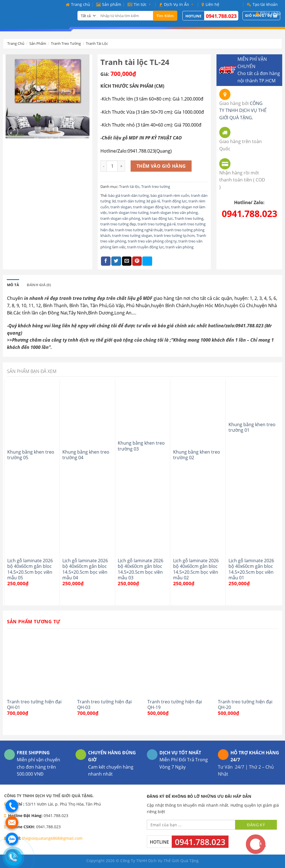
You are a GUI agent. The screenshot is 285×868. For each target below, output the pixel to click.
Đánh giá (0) (39, 285)
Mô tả (13, 285)
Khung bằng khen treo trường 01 (252, 427)
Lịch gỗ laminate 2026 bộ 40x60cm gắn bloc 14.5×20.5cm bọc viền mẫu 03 (141, 569)
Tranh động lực (174, 201)
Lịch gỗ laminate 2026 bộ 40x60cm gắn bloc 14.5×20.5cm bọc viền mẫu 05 (30, 569)
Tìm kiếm (165, 16)
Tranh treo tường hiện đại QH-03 (104, 705)
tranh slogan (121, 207)
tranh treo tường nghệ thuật (139, 230)
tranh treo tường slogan (132, 235)
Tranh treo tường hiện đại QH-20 (245, 705)
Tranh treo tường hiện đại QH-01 (34, 705)
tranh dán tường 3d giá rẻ (139, 201)
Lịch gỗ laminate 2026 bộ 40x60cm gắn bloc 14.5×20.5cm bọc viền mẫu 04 (85, 569)
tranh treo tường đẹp (118, 224)
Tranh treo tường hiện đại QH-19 (175, 705)
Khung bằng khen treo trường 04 (86, 455)
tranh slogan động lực (151, 207)
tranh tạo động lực (157, 218)
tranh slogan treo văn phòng (174, 213)
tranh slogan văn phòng (120, 218)
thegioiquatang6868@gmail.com (52, 838)
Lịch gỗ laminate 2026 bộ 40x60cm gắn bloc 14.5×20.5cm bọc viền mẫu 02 (196, 569)
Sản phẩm (109, 4)
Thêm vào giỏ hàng (161, 166)
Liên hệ (210, 4)
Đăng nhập (268, 13)
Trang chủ (78, 4)
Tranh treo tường (66, 43)
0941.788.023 (249, 214)
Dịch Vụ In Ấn (177, 4)
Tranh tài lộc (97, 43)
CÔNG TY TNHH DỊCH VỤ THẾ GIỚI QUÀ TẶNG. (243, 110)
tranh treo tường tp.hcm (174, 235)
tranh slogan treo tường (129, 213)
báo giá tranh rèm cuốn (170, 195)
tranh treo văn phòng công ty (152, 241)
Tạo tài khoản (262, 4)
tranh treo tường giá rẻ (157, 224)
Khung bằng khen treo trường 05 (31, 455)
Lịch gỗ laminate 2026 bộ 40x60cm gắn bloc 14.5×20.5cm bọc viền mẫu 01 (251, 569)
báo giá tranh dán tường (129, 195)
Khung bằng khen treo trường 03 (141, 446)
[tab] (13, 285)
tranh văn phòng (180, 247)
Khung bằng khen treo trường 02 (197, 455)
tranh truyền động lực (146, 247)
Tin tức (140, 4)
